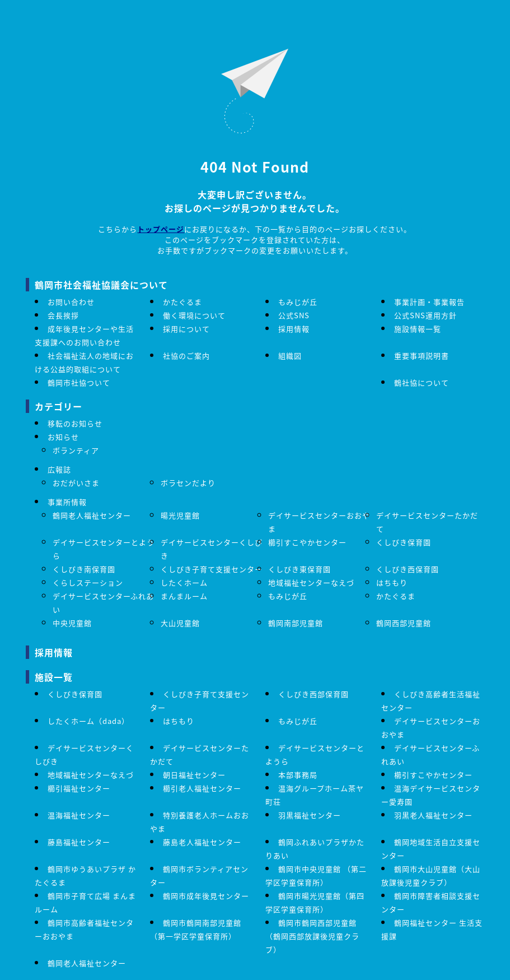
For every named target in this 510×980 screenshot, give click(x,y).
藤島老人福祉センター (202, 842)
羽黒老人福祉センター (433, 815)
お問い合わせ (71, 302)
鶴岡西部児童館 (404, 623)
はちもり (392, 582)
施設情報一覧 (418, 329)
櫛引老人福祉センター (202, 788)
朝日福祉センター (194, 775)
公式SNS (294, 315)
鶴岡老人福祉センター (92, 515)
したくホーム (184, 582)
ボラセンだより (188, 483)
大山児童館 (180, 623)
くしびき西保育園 (408, 569)
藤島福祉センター (79, 842)
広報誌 (59, 469)
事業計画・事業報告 (429, 302)
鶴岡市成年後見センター (206, 896)
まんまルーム (184, 596)
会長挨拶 (63, 315)
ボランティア (76, 450)
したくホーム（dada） (88, 721)
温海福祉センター (79, 815)
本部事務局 (298, 775)
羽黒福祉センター (310, 815)
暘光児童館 (180, 515)
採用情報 (294, 329)
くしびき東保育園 (300, 569)
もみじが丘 (298, 302)
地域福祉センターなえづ (311, 582)
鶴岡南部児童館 (296, 623)
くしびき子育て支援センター (212, 569)
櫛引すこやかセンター (307, 542)
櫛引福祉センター (79, 788)
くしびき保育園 (404, 542)
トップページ (161, 229)
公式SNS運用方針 (425, 315)
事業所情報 (67, 502)
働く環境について (194, 315)
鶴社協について (422, 382)
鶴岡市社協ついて (79, 382)
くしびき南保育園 (84, 569)
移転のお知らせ (75, 423)
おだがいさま (76, 483)
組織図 (290, 356)
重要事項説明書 (422, 356)
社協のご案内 (186, 356)
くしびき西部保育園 (314, 694)
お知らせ (63, 437)
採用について (186, 329)
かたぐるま (183, 302)
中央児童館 (72, 623)
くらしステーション (88, 582)
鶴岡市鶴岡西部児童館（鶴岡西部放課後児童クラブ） (312, 936)
